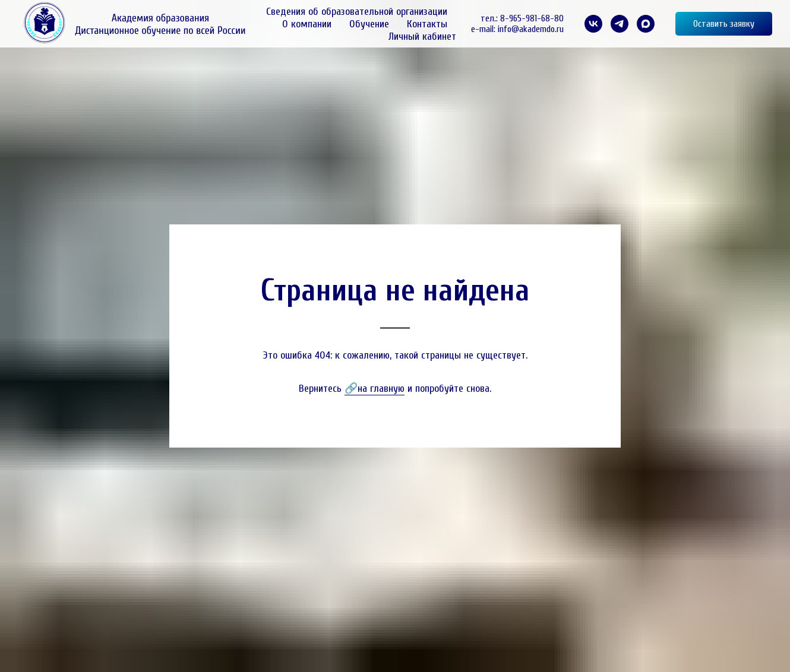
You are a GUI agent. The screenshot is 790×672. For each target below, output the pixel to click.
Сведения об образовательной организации (357, 12)
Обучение (369, 24)
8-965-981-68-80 (532, 18)
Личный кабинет (422, 37)
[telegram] (620, 24)
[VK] (593, 24)
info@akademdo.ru (531, 29)
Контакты (427, 24)
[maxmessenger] (646, 24)
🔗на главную (375, 389)
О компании (307, 24)
